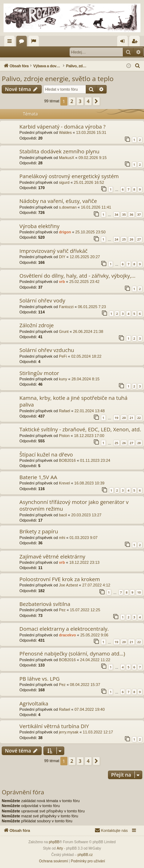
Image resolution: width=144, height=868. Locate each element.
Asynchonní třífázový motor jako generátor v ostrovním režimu (74, 505)
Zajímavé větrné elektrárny (52, 556)
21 (131, 418)
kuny (63, 379)
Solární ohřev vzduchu (47, 350)
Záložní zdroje (37, 325)
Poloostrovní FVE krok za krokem (60, 579)
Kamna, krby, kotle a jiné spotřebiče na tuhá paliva (73, 401)
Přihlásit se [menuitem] (124, 42)
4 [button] (88, 101)
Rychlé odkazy (11, 42)
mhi (62, 538)
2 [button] (72, 101)
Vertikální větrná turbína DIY (54, 726)
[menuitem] (138, 66)
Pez (62, 610)
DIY (62, 257)
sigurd (64, 182)
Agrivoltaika (34, 703)
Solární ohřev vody (42, 300)
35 (124, 214)
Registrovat (47, 52)
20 (124, 418)
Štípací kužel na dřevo (46, 454)
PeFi (63, 356)
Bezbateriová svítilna (45, 604)
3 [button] (80, 101)
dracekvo (67, 635)
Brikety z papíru (39, 531)
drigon (65, 232)
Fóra (23, 42)
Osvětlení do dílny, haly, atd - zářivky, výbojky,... (77, 276)
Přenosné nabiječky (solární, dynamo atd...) (72, 653)
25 (124, 239)
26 (131, 239)
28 (139, 443)
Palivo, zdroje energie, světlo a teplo (58, 79)
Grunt (64, 331)
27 (139, 239)
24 (116, 239)
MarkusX (67, 158)
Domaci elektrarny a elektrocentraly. (64, 629)
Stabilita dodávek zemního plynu (59, 151)
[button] (96, 101)
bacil (63, 515)
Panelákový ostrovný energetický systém (69, 176)
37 (139, 214)
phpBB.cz (85, 855)
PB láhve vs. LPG (40, 679)
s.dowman (68, 207)
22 (139, 418)
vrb (62, 282)
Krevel (64, 483)
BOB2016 (67, 460)
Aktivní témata (35, 42)
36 (131, 214)
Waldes (65, 132)
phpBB (54, 842)
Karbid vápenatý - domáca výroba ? (62, 126)
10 (139, 592)
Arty (60, 848)
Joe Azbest (68, 585)
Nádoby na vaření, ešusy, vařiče (58, 201)
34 (116, 214)
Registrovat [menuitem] (136, 42)
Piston (64, 436)
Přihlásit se (18, 52)
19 (116, 418)
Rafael (65, 411)
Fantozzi (66, 307)
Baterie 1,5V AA (38, 477)
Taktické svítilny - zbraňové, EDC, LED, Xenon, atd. (80, 429)
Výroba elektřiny (40, 226)
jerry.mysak (69, 732)
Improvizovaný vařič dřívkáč (53, 251)
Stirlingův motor (39, 373)
